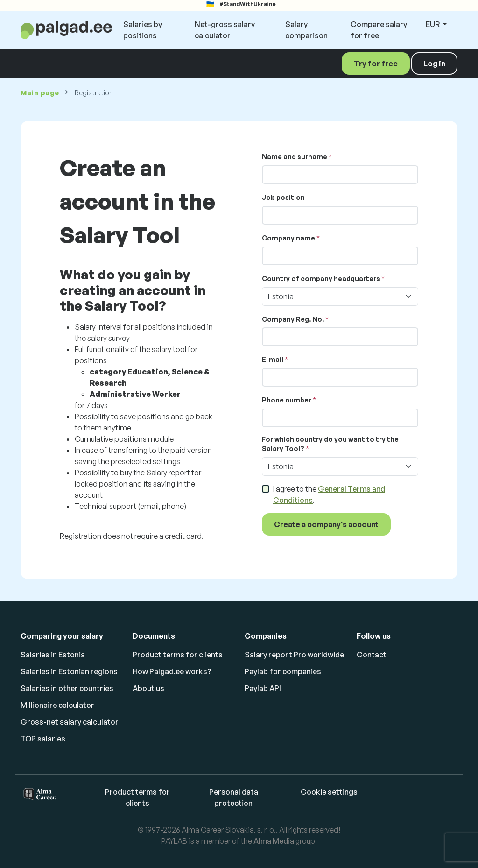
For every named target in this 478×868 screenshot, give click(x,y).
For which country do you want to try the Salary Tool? (330, 444)
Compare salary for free (379, 30)
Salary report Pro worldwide (294, 655)
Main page (40, 93)
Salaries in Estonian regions (69, 671)
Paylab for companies (283, 671)
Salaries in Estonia (53, 655)
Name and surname (295, 157)
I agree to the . (329, 494)
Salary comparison (306, 30)
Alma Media (274, 841)
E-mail (273, 359)
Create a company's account (326, 524)
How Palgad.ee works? (172, 671)
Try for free (376, 64)
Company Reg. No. (293, 319)
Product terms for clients (178, 655)
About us (148, 688)
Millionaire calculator (57, 705)
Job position (283, 197)
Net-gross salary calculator (225, 30)
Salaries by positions (143, 30)
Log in (434, 64)
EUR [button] (433, 24)
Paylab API (263, 688)
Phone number (287, 400)
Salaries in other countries (67, 688)
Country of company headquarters (321, 279)
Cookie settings (329, 792)
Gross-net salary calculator (70, 722)
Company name (288, 238)
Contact (372, 655)
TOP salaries (43, 739)
